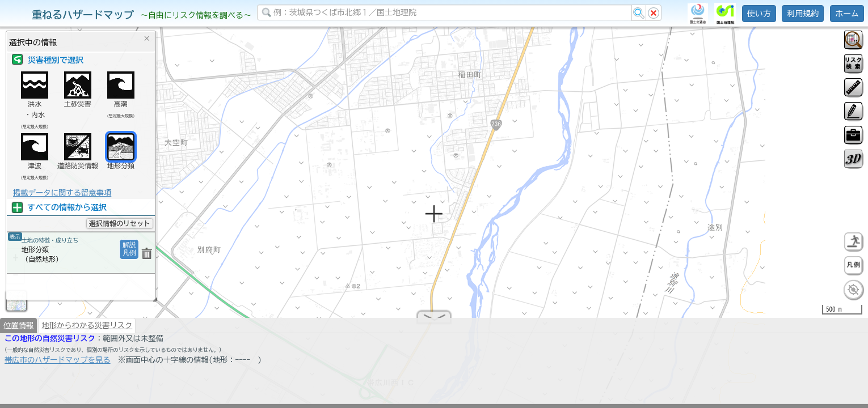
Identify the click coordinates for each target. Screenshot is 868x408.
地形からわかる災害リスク (87, 330)
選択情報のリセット (120, 223)
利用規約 (803, 14)
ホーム (847, 14)
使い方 (759, 14)
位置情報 (18, 330)
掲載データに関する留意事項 (62, 193)
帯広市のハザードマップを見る (58, 364)
